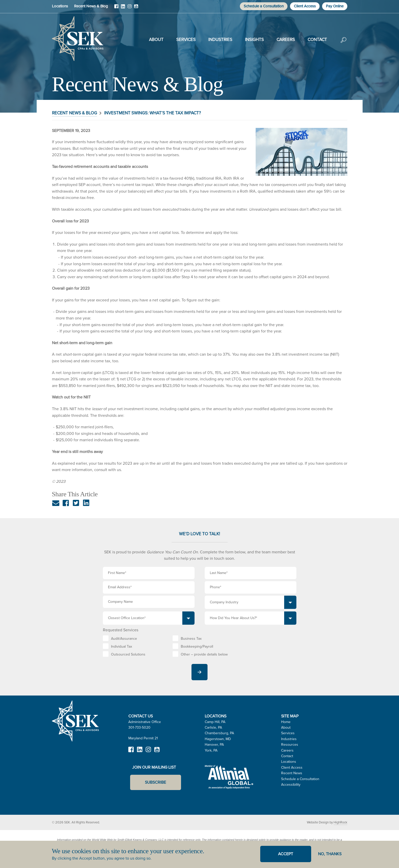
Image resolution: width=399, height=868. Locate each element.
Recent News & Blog (91, 6)
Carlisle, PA (213, 727)
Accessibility (291, 785)
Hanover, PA (214, 745)
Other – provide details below (204, 654)
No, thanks (330, 854)
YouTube (136, 8)
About (156, 40)
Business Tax (191, 639)
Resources (290, 745)
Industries (220, 40)
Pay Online (335, 6)
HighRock (340, 822)
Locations (60, 6)
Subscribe (155, 782)
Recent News (292, 773)
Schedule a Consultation (264, 6)
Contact (317, 40)
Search (343, 44)
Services (186, 40)
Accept (286, 854)
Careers (286, 40)
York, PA (211, 750)
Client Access (305, 6)
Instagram (130, 8)
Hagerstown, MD (218, 739)
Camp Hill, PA (215, 722)
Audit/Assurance (124, 639)
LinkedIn (123, 8)
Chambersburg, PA (219, 733)
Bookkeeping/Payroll (197, 646)
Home (286, 722)
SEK (78, 39)
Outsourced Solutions (128, 654)
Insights (254, 40)
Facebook (116, 8)
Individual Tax (122, 646)
